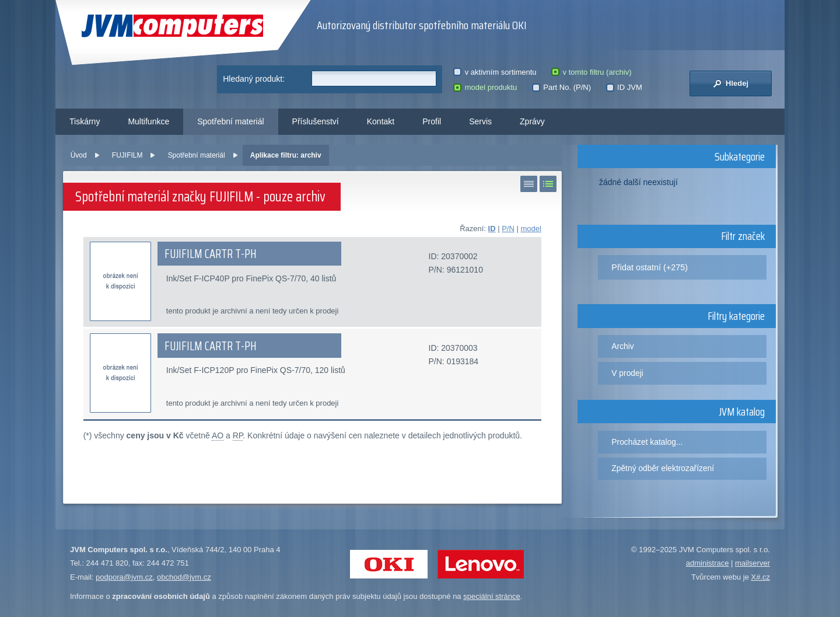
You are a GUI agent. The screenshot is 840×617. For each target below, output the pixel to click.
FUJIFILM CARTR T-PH (211, 254)
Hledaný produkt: (254, 79)
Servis (480, 121)
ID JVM (624, 87)
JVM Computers (172, 26)
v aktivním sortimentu (495, 72)
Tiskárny (85, 121)
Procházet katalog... (647, 442)
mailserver (752, 563)
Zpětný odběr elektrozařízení (663, 468)
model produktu (485, 87)
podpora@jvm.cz (124, 577)
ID (492, 229)
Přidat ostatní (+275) (650, 267)
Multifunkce (148, 121)
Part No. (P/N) (561, 87)
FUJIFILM (127, 155)
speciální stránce (492, 596)
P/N (508, 229)
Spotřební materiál (230, 121)
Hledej (731, 83)
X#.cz (760, 577)
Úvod (79, 155)
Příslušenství (316, 121)
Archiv (622, 346)
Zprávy (532, 121)
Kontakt (381, 121)
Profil (432, 121)
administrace (708, 563)
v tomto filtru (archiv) (591, 72)
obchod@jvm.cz (184, 577)
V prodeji (627, 373)
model (531, 229)
